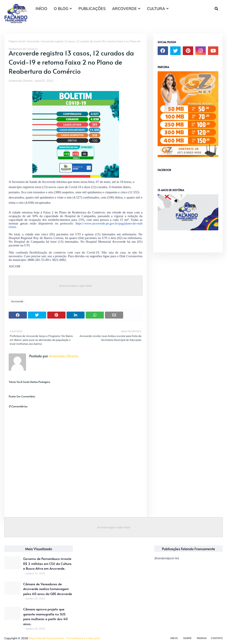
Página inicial (17, 41)
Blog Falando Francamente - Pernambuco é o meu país (64, 638)
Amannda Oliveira (21, 81)
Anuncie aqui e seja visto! (76, 286)
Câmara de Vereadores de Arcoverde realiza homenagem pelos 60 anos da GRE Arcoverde (48, 589)
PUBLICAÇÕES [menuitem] (92, 9)
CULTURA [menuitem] (156, 9)
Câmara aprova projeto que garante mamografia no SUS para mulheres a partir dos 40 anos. (45, 616)
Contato (217, 638)
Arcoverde (33, 41)
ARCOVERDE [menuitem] (124, 9)
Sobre (187, 638)
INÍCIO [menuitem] (41, 9)
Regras (202, 638)
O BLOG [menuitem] (61, 9)
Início (174, 638)
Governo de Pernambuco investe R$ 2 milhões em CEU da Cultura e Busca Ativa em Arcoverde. (47, 563)
